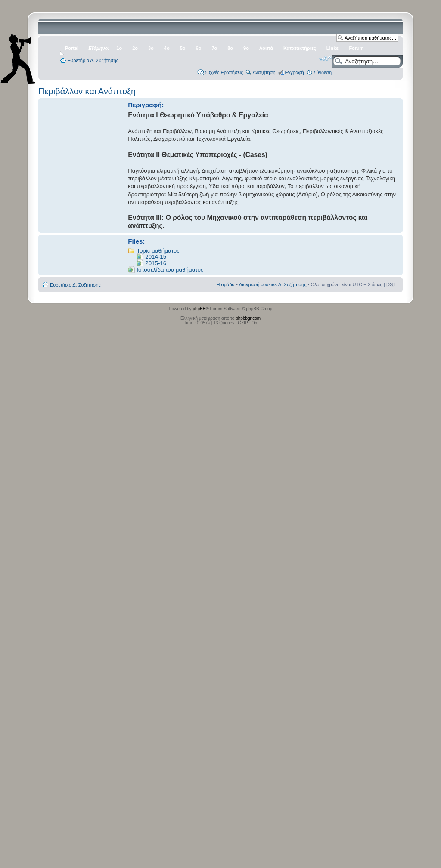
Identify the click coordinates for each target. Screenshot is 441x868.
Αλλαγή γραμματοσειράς (325, 59)
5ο (183, 48)
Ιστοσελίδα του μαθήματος (170, 270)
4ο (167, 48)
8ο (230, 48)
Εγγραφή (295, 72)
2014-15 (156, 257)
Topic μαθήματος (158, 251)
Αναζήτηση (264, 72)
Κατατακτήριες (300, 48)
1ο (119, 48)
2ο (135, 48)
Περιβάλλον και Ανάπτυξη (87, 91)
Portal (72, 48)
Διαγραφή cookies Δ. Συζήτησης (273, 284)
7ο (214, 48)
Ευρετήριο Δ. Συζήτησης (93, 60)
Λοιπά (266, 48)
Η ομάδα (226, 284)
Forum (356, 48)
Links (333, 48)
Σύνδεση (323, 72)
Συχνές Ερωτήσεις (224, 72)
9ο (246, 48)
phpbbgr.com (248, 318)
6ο (199, 48)
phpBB (199, 309)
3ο (151, 48)
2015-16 (156, 263)
